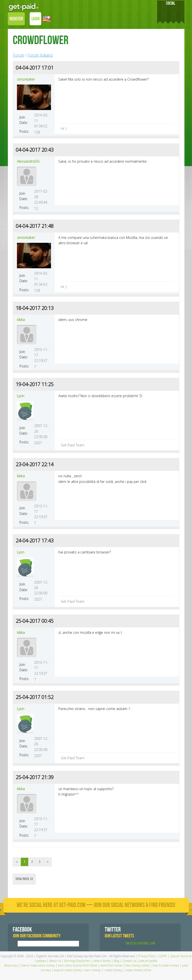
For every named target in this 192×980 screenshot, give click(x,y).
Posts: (24, 131)
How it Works (102, 961)
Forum (19, 55)
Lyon (21, 396)
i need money (113, 970)
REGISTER (16, 19)
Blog (116, 961)
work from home (111, 965)
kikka (21, 320)
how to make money (166, 965)
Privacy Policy (147, 956)
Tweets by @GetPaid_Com (140, 943)
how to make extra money (38, 965)
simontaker (26, 79)
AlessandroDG (28, 161)
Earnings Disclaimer (77, 961)
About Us (55, 961)
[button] (47, 19)
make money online (138, 970)
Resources (11, 965)
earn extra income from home (78, 965)
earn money (93, 970)
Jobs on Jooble (148, 961)
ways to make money (68, 970)
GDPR (163, 956)
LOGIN (35, 19)
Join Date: (24, 120)
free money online (137, 965)
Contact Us (129, 961)
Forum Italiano (40, 55)
